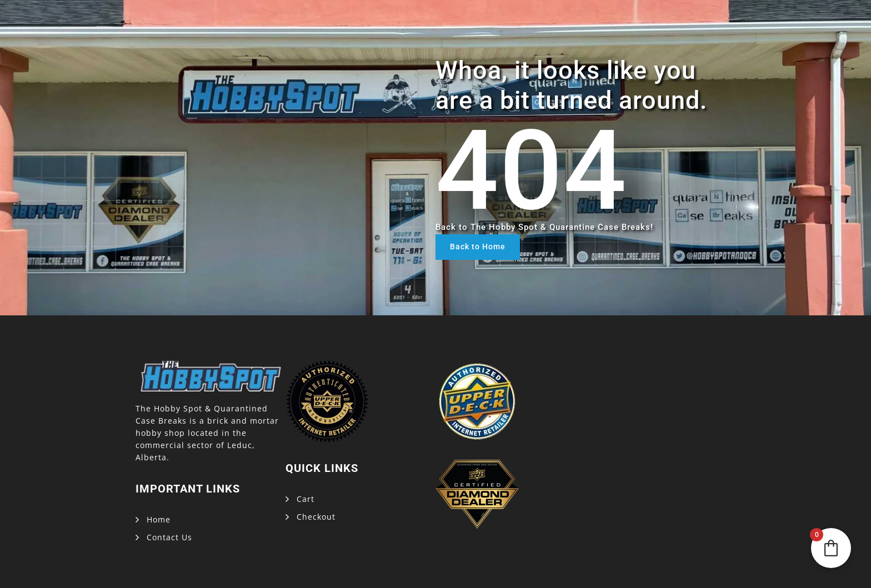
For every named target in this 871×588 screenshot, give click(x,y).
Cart (306, 499)
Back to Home (478, 247)
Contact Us (169, 537)
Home (159, 519)
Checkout (316, 517)
